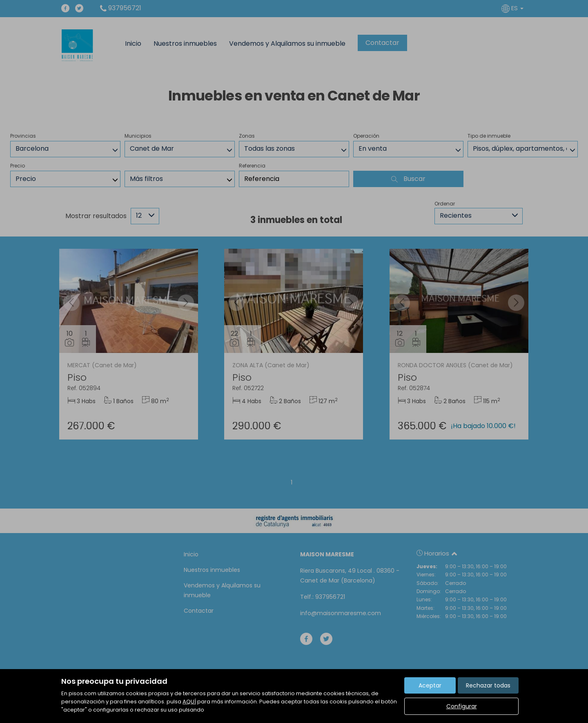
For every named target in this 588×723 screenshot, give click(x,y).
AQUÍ (189, 702)
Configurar (462, 706)
